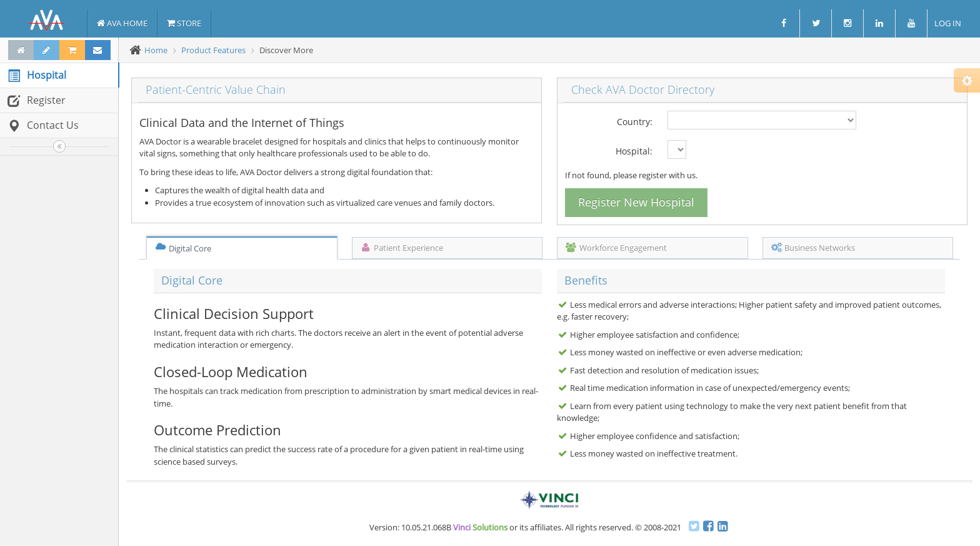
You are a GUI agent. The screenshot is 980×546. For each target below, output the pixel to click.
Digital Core (183, 248)
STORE (184, 23)
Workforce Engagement (616, 248)
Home (156, 50)
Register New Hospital (636, 202)
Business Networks (813, 248)
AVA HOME (122, 23)
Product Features (213, 50)
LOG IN (947, 23)
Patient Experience (402, 248)
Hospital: (634, 151)
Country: (635, 122)
